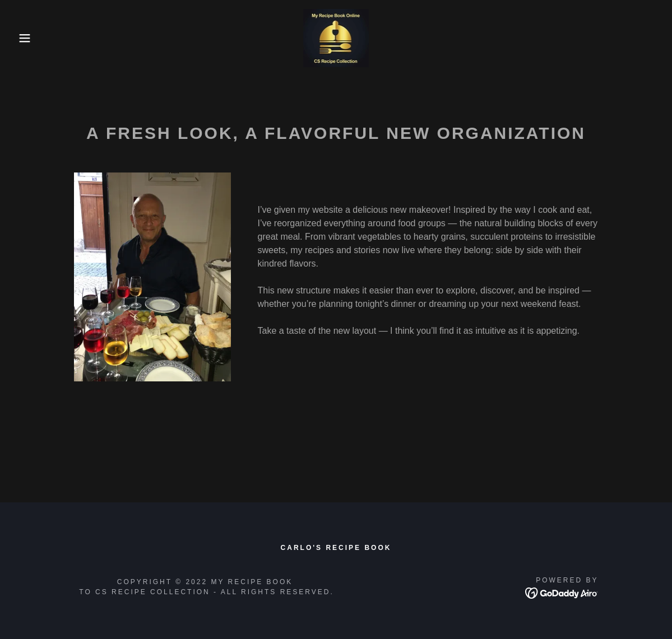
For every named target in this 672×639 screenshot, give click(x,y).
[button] (34, 38)
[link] (336, 37)
